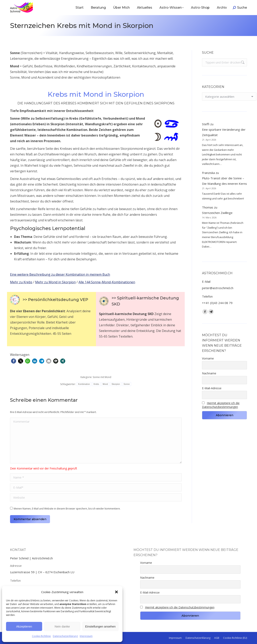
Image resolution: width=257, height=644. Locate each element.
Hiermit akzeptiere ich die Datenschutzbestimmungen (221, 405)
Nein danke (62, 626)
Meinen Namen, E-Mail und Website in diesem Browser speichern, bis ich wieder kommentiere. (67, 509)
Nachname (209, 373)
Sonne (127, 384)
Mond (105, 384)
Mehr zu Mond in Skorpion (55, 282)
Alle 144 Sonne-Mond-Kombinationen (107, 282)
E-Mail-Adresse (212, 388)
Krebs (96, 384)
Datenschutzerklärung (65, 636)
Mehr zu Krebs (21, 282)
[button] (116, 592)
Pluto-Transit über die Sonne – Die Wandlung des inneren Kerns (224, 181)
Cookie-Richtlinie (41, 636)
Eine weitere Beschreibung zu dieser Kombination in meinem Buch (60, 274)
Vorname (208, 358)
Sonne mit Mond (102, 377)
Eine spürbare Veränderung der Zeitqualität (224, 132)
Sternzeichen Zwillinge (217, 213)
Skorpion (116, 384)
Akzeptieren (24, 626)
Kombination (84, 384)
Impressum (86, 636)
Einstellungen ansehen (100, 626)
